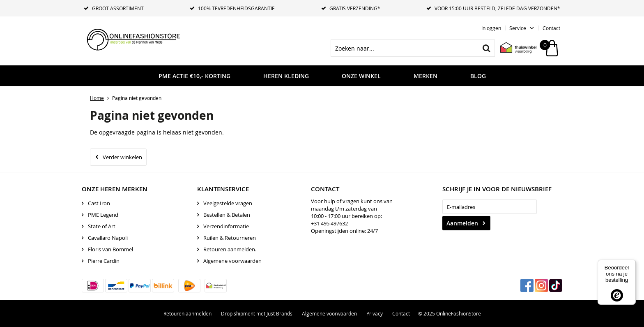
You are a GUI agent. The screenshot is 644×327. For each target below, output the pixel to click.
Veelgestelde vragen (228, 203)
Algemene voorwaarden (232, 261)
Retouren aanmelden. (230, 249)
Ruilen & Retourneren (230, 238)
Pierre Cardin (104, 261)
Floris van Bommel (110, 249)
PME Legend (103, 215)
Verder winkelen (122, 157)
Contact (551, 28)
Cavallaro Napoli (108, 238)
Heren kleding (286, 76)
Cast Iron (99, 203)
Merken (425, 76)
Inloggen (491, 28)
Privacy (375, 313)
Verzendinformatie (226, 226)
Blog (478, 76)
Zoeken (486, 48)
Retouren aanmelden (187, 313)
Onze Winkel (361, 76)
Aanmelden (462, 223)
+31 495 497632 (329, 223)
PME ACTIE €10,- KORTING (194, 76)
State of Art (102, 226)
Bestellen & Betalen (227, 215)
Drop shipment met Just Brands (257, 313)
